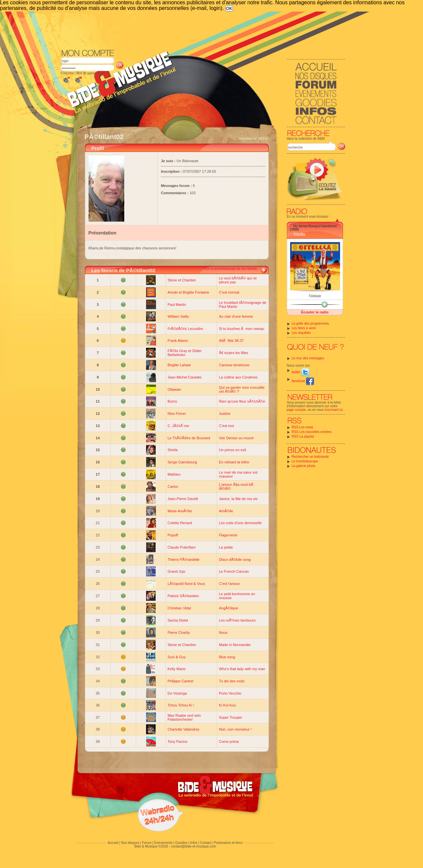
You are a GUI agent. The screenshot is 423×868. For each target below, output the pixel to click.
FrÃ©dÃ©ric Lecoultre (185, 329)
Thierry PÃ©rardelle (184, 560)
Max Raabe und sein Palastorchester (184, 717)
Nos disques (130, 843)
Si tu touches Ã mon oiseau (241, 329)
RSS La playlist (303, 436)
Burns (172, 401)
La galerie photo (304, 466)
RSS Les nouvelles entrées (312, 432)
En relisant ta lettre (234, 462)
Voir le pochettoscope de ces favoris (230, 269)
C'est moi (226, 426)
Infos (194, 843)
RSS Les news (303, 427)
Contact (206, 843)
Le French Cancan (234, 571)
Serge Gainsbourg (182, 462)
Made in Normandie (235, 645)
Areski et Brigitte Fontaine (188, 292)
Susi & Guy (177, 657)
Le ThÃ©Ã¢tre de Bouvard (189, 438)
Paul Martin (177, 305)
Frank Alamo (178, 341)
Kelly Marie (176, 669)
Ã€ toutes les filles (233, 353)
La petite (226, 547)
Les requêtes (301, 333)
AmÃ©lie (226, 511)
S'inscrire (67, 73)
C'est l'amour (229, 584)
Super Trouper (230, 717)
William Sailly (178, 316)
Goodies (181, 843)
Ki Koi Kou (227, 705)
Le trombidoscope (305, 461)
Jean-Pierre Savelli (183, 499)
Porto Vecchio (230, 693)
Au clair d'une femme (236, 316)
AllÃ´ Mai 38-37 (231, 341)
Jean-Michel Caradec (185, 377)
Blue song (227, 657)
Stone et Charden (182, 280)
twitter (301, 372)
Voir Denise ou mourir (236, 438)
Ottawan (174, 389)
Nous (223, 633)
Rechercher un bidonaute (310, 457)
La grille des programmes (310, 324)
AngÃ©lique (228, 608)
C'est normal (229, 292)
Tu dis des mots (231, 681)
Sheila (173, 450)
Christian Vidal (179, 608)
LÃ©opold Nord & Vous (186, 584)
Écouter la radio (315, 312)
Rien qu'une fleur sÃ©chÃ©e (242, 401)
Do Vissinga (177, 693)
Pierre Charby (179, 633)
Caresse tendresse (234, 365)
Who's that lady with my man (242, 669)
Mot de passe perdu (91, 73)
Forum (147, 843)
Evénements (163, 843)
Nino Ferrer (177, 414)
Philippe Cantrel (180, 681)
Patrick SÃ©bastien (183, 596)
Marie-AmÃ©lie (180, 511)
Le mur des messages (308, 358)
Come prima (229, 741)
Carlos (173, 487)
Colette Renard (180, 523)
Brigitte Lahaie (179, 365)
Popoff (173, 535)
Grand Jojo (176, 571)
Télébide (315, 296)
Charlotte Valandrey (183, 729)
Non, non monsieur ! (235, 729)
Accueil (113, 843)
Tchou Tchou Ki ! (181, 705)
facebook (303, 381)
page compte (296, 410)
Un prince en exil (232, 450)
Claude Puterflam (182, 547)
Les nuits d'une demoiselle (240, 523)
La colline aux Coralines (238, 377)
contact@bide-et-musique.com (194, 846)
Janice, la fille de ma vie (238, 499)
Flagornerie (228, 535)
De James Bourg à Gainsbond (315, 226)
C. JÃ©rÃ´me (178, 426)
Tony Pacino (177, 741)
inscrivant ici (334, 410)
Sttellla (299, 235)
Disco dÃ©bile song (235, 560)
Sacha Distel (178, 620)
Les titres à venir (304, 328)
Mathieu (174, 474)
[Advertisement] (203, 30)
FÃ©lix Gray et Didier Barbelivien (185, 353)
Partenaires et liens (228, 843)
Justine (225, 414)
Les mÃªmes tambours (237, 620)
